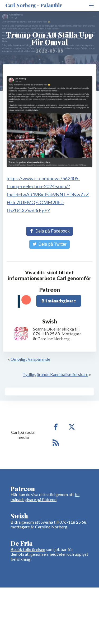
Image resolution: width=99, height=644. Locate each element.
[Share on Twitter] (49, 244)
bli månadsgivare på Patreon (45, 497)
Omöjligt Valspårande (30, 359)
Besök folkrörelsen (28, 549)
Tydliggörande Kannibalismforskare (55, 374)
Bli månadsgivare (59, 301)
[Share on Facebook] (49, 231)
